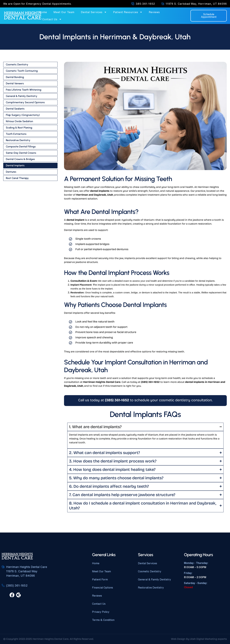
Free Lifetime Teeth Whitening (24, 90)
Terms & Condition (103, 620)
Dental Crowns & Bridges (20, 159)
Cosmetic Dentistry (17, 64)
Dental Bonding (15, 77)
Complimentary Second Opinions (25, 102)
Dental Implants (15, 165)
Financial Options (103, 588)
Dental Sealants (15, 109)
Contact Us (52, 19)
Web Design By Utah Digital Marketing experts (199, 639)
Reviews (154, 12)
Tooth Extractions (16, 134)
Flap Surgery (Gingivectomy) (23, 115)
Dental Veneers (15, 83)
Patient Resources (128, 12)
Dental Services (94, 12)
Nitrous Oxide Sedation (19, 121)
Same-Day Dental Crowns (21, 153)
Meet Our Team (64, 12)
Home (43, 12)
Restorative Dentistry (18, 140)
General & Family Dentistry (22, 96)
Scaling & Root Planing (19, 128)
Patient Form (100, 579)
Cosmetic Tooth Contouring (22, 71)
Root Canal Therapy (17, 178)
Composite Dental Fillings (21, 147)
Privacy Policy (101, 612)
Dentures (11, 172)
